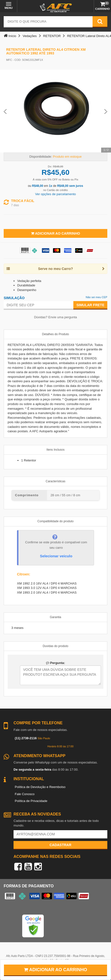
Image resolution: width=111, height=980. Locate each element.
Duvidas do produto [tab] (55, 646)
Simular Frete (90, 305)
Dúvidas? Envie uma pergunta (55, 317)
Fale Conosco (25, 794)
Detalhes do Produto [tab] (55, 334)
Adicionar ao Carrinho (55, 233)
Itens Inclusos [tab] (55, 450)
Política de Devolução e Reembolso (40, 787)
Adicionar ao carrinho (55, 970)
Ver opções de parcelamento (56, 194)
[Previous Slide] (5, 111)
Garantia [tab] (55, 617)
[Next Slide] (106, 111)
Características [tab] (55, 481)
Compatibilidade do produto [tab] (55, 521)
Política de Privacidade (31, 801)
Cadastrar (60, 845)
